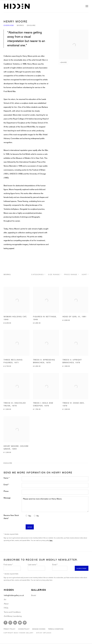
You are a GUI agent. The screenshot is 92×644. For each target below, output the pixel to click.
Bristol (34, 595)
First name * (8, 564)
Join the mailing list (20, 623)
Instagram (10, 623)
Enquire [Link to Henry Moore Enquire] (31, 25)
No (38, 516)
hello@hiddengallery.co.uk (14, 595)
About (6, 604)
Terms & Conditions (56, 629)
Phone (6, 491)
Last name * (33, 564)
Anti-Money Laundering (13, 616)
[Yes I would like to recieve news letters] (26, 516)
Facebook (6, 623)
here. (51, 540)
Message (7, 498)
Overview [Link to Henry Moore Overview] (9, 25)
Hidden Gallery (17, 6)
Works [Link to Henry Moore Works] (20, 25)
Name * (7, 478)
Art (5, 599)
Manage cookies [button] (39, 629)
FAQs (6, 608)
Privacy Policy (9, 629)
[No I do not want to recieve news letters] (35, 516)
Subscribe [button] (82, 568)
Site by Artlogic (44, 633)
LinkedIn (15, 623)
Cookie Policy (24, 629)
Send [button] (30, 527)
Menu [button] (87, 6)
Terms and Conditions (12, 612)
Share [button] (64, 62)
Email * (6, 484)
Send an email (25, 623)
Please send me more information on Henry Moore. (55, 504)
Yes (30, 516)
